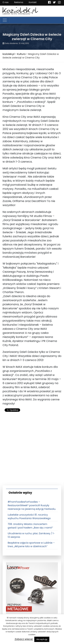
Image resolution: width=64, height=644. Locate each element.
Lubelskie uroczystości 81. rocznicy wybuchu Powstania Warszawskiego (29, 517)
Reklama (19, 2)
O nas (6, 2)
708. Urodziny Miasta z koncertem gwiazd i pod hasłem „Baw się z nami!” (30, 526)
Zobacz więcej (24, 639)
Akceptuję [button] (42, 639)
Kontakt (33, 2)
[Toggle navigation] (5, 20)
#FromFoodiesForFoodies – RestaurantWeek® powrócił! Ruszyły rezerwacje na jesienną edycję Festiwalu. (32, 505)
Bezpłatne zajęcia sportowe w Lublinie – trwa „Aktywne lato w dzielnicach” (31, 545)
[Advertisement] (32, 450)
